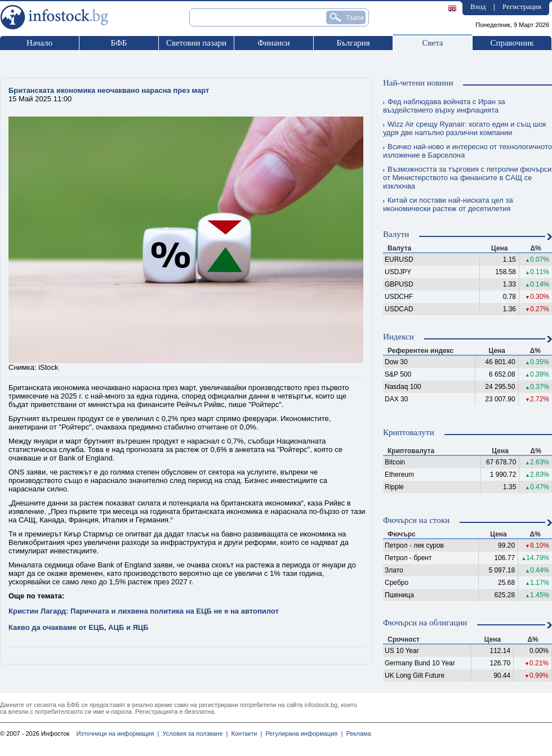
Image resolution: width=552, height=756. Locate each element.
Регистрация (522, 6)
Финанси (273, 43)
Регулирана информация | (302, 733)
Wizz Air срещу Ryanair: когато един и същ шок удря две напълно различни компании (464, 128)
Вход (478, 6)
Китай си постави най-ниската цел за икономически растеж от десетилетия (448, 204)
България (353, 43)
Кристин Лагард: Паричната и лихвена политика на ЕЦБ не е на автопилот (144, 611)
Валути (396, 234)
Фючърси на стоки (416, 520)
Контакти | (245, 733)
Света (432, 43)
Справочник (512, 43)
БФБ (119, 43)
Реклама (357, 733)
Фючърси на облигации (425, 623)
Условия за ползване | (193, 733)
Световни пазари (196, 43)
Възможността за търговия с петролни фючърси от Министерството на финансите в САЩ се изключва (467, 178)
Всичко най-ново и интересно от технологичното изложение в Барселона (468, 151)
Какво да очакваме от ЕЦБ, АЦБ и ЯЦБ (79, 627)
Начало (39, 43)
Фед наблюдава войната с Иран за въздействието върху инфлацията (444, 106)
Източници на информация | (117, 733)
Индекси (399, 337)
